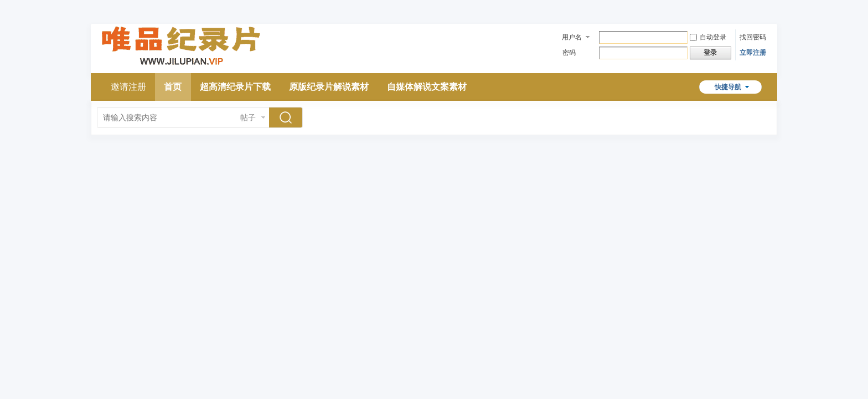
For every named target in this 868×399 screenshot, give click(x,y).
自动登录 (708, 37)
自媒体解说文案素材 (427, 87)
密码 (569, 53)
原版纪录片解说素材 (329, 87)
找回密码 (753, 37)
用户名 (572, 37)
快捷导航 (728, 87)
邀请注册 (128, 87)
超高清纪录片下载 (235, 87)
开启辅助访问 (763, 8)
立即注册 (753, 53)
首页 (173, 87)
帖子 (248, 117)
